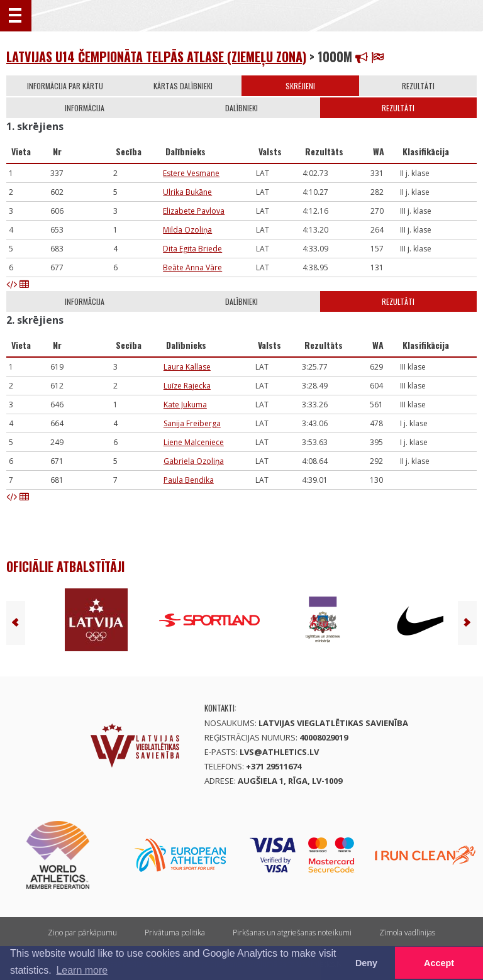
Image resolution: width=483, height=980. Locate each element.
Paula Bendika (189, 480)
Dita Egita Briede (192, 249)
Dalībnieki (241, 108)
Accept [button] (439, 963)
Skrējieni (300, 86)
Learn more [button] (82, 970)
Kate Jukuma (185, 405)
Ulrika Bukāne (187, 192)
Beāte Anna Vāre (192, 267)
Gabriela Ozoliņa (194, 461)
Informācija (85, 108)
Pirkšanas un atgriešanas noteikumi (292, 933)
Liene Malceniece (194, 442)
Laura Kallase (187, 367)
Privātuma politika (175, 933)
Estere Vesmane (191, 173)
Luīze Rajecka (187, 386)
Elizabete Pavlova (194, 211)
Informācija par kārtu (65, 86)
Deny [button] (366, 963)
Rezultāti (418, 86)
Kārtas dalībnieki (183, 86)
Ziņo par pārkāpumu (82, 933)
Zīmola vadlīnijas (407, 933)
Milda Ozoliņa (187, 230)
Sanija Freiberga (192, 423)
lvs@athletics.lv (279, 752)
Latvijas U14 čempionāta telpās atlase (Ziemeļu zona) (156, 57)
